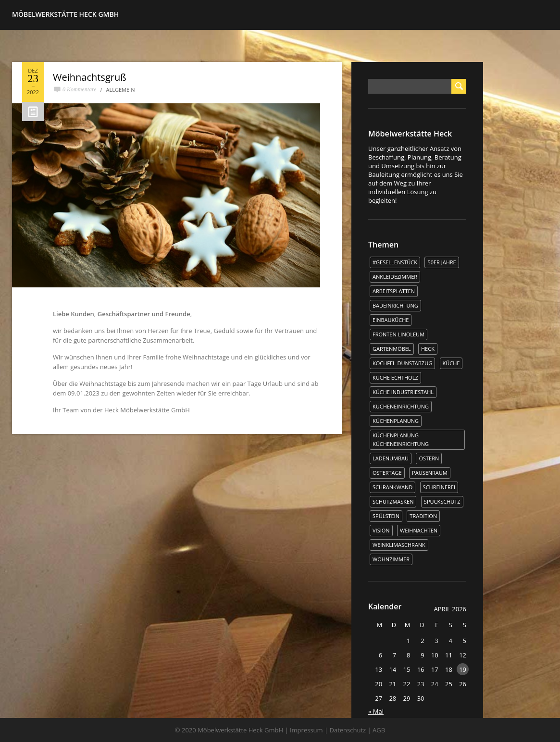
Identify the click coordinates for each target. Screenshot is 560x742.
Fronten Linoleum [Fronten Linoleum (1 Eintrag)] (398, 334)
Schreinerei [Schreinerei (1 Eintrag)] (439, 487)
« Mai (376, 711)
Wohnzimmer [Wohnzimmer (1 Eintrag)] (391, 559)
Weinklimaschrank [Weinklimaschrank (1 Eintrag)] (399, 545)
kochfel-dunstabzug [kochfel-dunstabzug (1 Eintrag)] (402, 363)
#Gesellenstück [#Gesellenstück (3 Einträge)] (395, 262)
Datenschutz (348, 730)
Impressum (306, 730)
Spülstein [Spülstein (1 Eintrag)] (386, 516)
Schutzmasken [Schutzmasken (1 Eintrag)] (393, 501)
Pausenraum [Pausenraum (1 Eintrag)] (430, 473)
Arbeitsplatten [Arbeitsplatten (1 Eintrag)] (394, 291)
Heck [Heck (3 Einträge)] (428, 349)
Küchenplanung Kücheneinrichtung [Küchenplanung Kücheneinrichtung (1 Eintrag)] (401, 439)
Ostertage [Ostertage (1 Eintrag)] (387, 473)
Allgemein (121, 90)
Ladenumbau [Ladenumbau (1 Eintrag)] (391, 458)
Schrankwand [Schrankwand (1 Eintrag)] (392, 487)
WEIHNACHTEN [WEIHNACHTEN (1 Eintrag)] (419, 530)
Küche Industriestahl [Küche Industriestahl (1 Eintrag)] (403, 392)
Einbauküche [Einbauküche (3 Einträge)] (391, 320)
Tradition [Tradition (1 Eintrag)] (423, 516)
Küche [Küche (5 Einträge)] (451, 363)
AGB (379, 730)
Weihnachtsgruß (90, 77)
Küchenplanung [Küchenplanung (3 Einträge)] (396, 421)
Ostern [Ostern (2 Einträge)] (429, 458)
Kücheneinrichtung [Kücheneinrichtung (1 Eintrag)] (401, 406)
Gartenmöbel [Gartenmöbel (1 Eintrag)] (392, 349)
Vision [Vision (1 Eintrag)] (381, 530)
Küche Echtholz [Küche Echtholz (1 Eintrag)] (395, 377)
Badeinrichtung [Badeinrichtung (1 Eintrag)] (395, 305)
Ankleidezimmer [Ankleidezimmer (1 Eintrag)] (395, 277)
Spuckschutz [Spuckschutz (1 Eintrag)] (442, 501)
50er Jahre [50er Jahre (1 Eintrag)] (442, 262)
